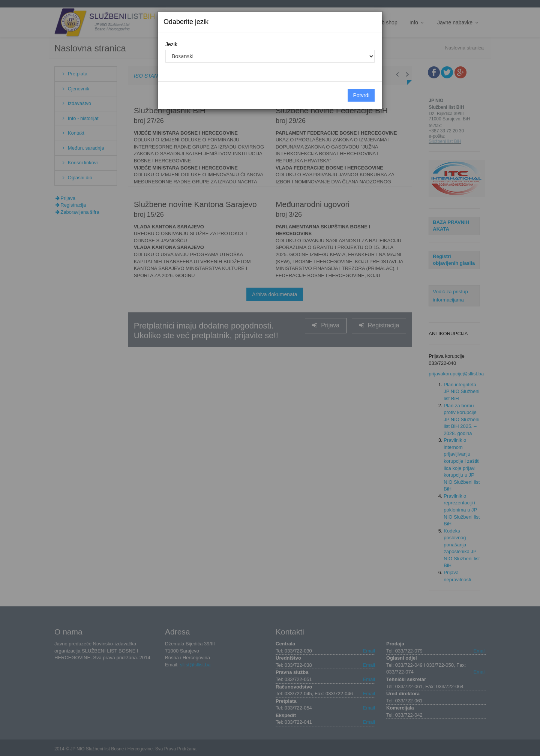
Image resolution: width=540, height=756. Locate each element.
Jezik (171, 44)
